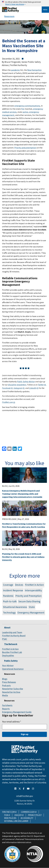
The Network (11, 644)
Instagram (18, 388)
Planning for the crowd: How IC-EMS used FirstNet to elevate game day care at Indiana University (23, 557)
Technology (9, 613)
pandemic (15, 70)
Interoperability (33, 590)
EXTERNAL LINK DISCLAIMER (16, 821)
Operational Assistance (13, 669)
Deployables (8, 656)
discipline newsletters (17, 385)
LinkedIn (33, 388)
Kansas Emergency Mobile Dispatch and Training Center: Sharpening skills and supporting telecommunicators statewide (22, 494)
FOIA (6, 815)
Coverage (8, 585)
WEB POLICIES (10, 818)
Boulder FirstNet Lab (12, 652)
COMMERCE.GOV (28, 812)
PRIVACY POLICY (35, 815)
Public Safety (11, 661)
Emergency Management (31, 613)
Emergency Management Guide (17, 712)
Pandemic (8, 596)
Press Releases (9, 682)
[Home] (11, 11)
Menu (45, 10)
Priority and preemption (25, 148)
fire (23, 109)
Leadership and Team (12, 632)
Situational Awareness (15, 607)
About (7, 627)
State (32, 607)
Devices (19, 585)
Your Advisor (8, 666)
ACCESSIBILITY (27, 818)
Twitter (41, 385)
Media (5, 695)
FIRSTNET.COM (8, 812)
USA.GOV (18, 815)
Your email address (12, 722)
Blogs (5, 679)
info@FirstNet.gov (25, 796)
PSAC (5, 639)
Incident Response (13, 590)
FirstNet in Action (34, 585)
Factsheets (7, 705)
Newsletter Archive (11, 692)
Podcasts (6, 686)
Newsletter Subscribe (13, 689)
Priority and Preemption (28, 596)
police (25, 112)
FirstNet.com (8, 402)
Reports (6, 709)
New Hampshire (34, 70)
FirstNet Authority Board (14, 636)
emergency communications (27, 106)
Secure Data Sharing (29, 601)
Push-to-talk (10, 601)
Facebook (6, 388)
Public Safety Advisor (26, 382)
